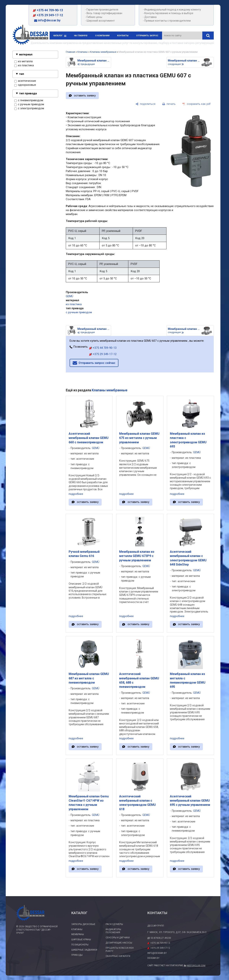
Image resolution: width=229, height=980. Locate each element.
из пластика (24, 66)
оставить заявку (85, 95)
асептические (25, 81)
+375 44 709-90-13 (48, 10)
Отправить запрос (147, 36)
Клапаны (83, 52)
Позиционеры (80, 945)
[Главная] (31, 35)
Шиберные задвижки (84, 950)
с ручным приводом (29, 104)
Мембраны (78, 934)
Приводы (77, 955)
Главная (70, 52)
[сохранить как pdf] (197, 104)
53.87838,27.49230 (161, 938)
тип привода (28, 93)
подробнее (76, 494)
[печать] (169, 104)
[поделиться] (145, 104)
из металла (23, 62)
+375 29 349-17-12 (48, 15)
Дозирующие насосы (119, 943)
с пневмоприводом (29, 100)
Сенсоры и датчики (118, 938)
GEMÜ (70, 296)
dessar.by (153, 958)
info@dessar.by (47, 20)
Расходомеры (114, 924)
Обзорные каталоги (118, 956)
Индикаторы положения (113, 931)
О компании (102, 36)
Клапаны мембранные (103, 52)
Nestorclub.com (196, 966)
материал (26, 54)
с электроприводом (29, 108)
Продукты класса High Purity (120, 950)
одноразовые (25, 85)
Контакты (123, 36)
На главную (81, 36)
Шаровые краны (81, 940)
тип (22, 74)
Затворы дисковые (83, 924)
